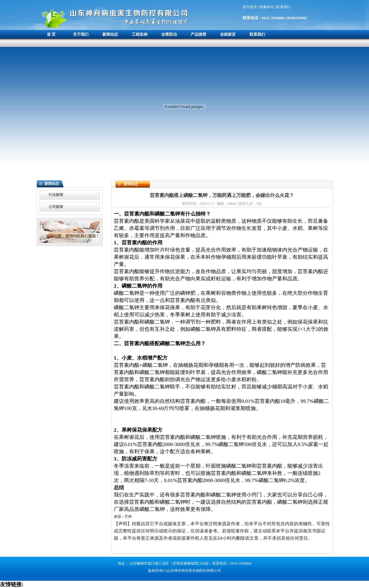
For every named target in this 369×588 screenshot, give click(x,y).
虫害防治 (169, 34)
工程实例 (140, 34)
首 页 (51, 34)
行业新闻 (56, 195)
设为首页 (250, 7)
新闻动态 (110, 34)
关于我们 (81, 34)
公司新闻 (56, 207)
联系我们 (283, 7)
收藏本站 (267, 7)
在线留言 (228, 34)
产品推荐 (198, 34)
